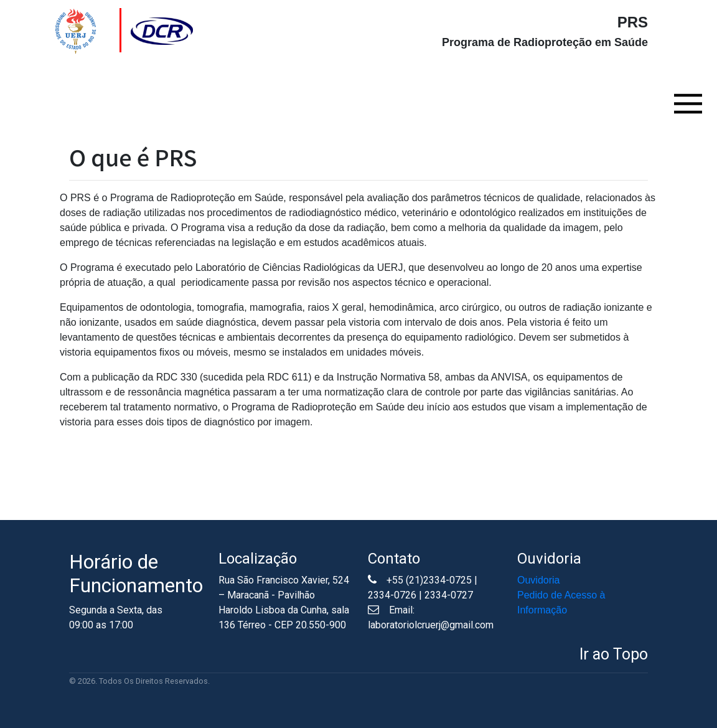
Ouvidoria (538, 580)
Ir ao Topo (614, 654)
